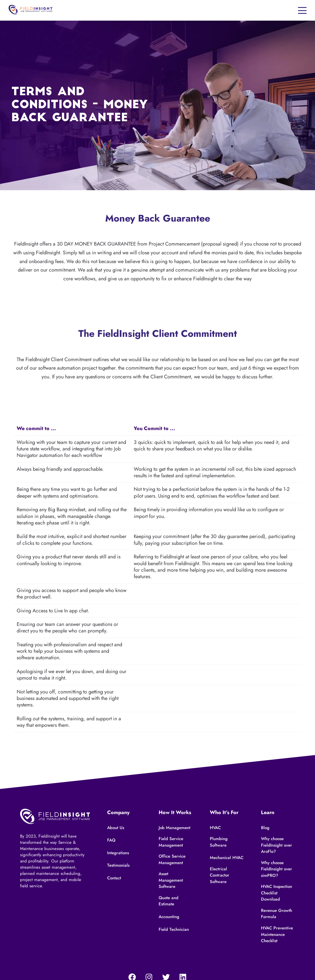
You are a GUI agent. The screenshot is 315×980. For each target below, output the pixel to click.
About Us (116, 828)
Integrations (118, 853)
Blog (265, 828)
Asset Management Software (171, 880)
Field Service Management (171, 842)
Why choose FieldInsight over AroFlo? (277, 845)
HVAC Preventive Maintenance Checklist (277, 934)
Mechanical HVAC (227, 858)
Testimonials (118, 865)
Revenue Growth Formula (277, 914)
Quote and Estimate (169, 901)
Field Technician (174, 929)
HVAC (215, 828)
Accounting (169, 917)
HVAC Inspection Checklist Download (277, 893)
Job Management (174, 828)
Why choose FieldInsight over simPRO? (277, 869)
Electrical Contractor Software (220, 875)
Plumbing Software (219, 842)
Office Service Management (172, 859)
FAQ (111, 840)
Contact (114, 878)
